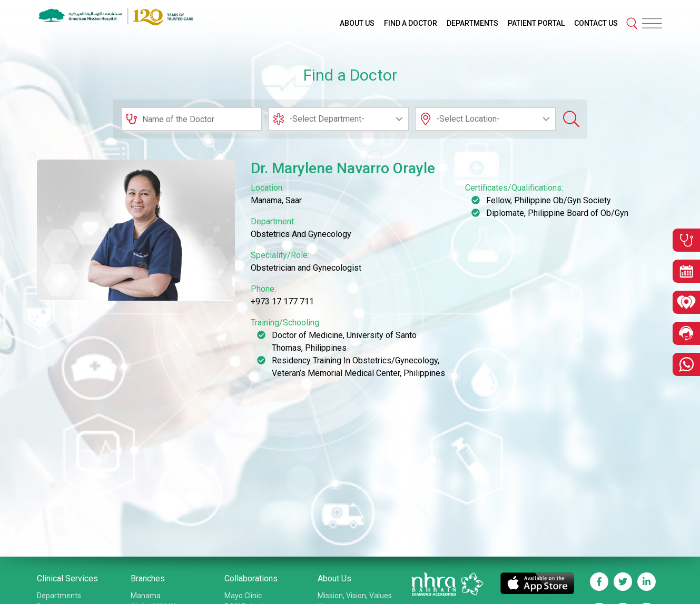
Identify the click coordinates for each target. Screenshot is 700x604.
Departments (59, 596)
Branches (148, 578)
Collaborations (251, 578)
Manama (146, 596)
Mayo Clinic (243, 596)
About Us (334, 578)
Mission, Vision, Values (355, 596)
